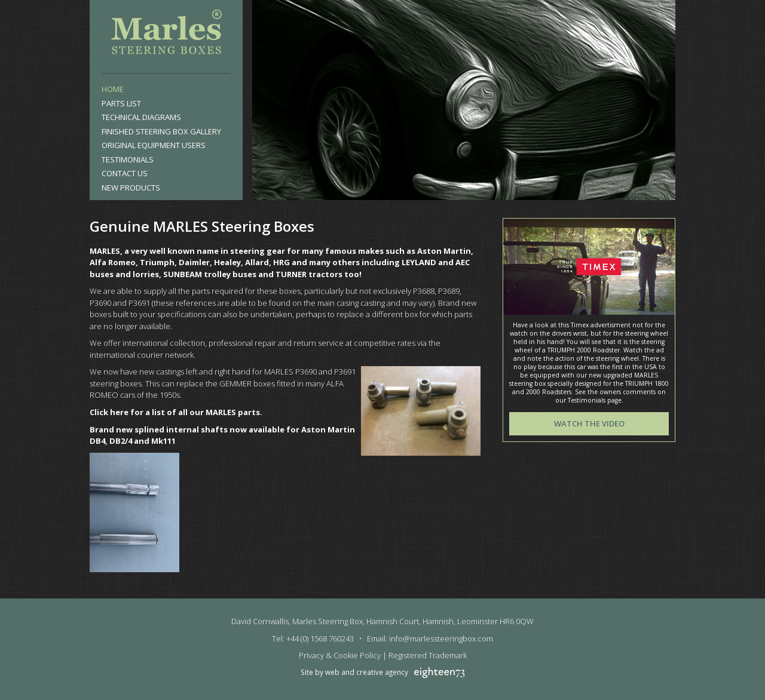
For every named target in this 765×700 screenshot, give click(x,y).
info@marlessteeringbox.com (441, 638)
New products (131, 188)
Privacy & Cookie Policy (340, 655)
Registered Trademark (428, 655)
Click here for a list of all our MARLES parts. (176, 412)
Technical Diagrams (141, 117)
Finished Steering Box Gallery (161, 131)
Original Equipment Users (154, 145)
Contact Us (125, 173)
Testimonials (128, 159)
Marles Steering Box (166, 35)
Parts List (121, 103)
